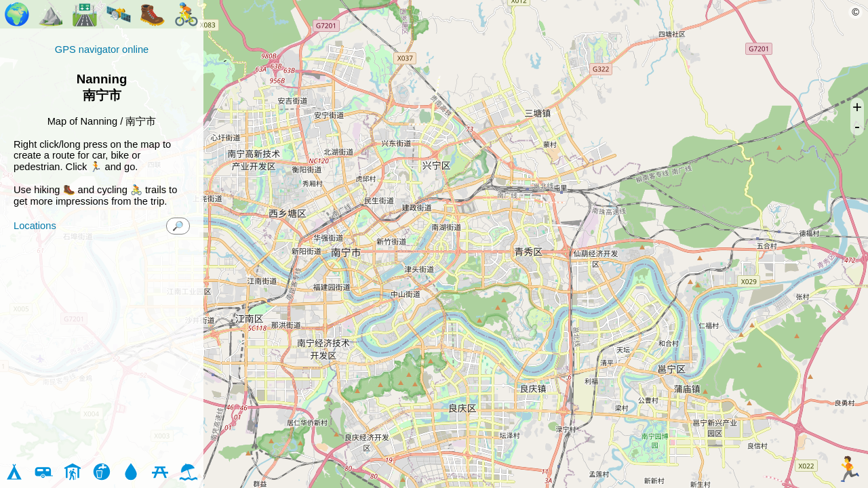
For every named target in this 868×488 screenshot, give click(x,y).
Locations (35, 226)
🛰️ (119, 14)
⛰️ (51, 14)
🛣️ (85, 14)
